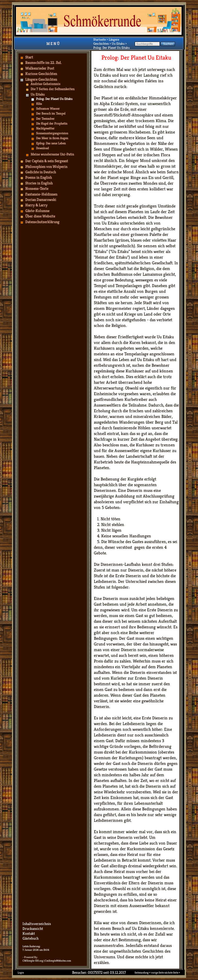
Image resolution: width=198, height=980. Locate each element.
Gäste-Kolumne (37, 211)
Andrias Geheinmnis (45, 84)
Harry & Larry (36, 205)
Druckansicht (33, 929)
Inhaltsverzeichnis (37, 924)
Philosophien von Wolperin (46, 167)
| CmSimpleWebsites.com (57, 961)
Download (42, 148)
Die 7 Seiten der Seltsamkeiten (53, 89)
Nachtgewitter (45, 128)
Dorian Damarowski (41, 200)
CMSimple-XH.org (33, 961)
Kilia (39, 104)
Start (29, 57)
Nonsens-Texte (37, 189)
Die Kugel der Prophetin (52, 123)
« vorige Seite (157, 973)
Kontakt (29, 933)
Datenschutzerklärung (42, 222)
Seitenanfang (142, 973)
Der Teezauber (45, 119)
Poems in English (39, 177)
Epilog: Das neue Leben (51, 143)
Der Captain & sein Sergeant (47, 161)
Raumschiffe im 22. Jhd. (43, 63)
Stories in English (39, 183)
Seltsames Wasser (48, 108)
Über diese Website (40, 216)
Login (21, 973)
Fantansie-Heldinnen (41, 194)
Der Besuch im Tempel (51, 113)
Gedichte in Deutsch (41, 172)
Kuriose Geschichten (41, 74)
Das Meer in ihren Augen (52, 138)
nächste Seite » (172, 973)
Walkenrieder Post (40, 68)
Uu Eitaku (38, 94)
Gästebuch (31, 938)
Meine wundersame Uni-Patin (52, 154)
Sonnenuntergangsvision (52, 133)
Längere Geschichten (41, 79)
